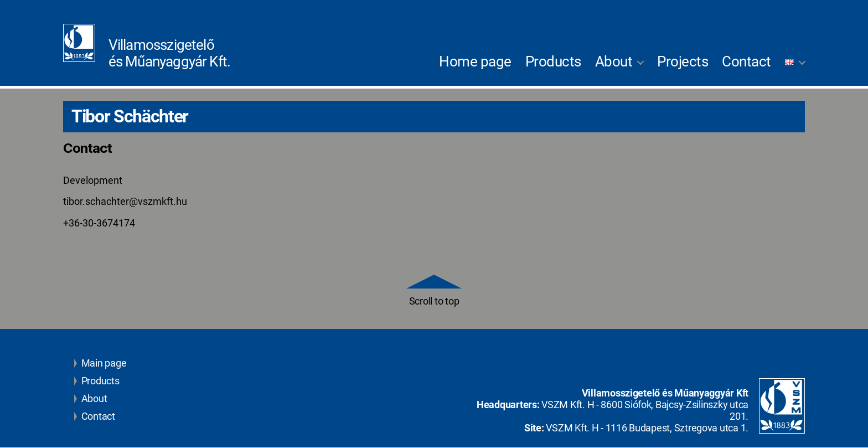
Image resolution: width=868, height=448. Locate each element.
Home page (475, 61)
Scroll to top (434, 291)
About (614, 61)
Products (553, 61)
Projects (683, 61)
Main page (100, 364)
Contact (746, 61)
